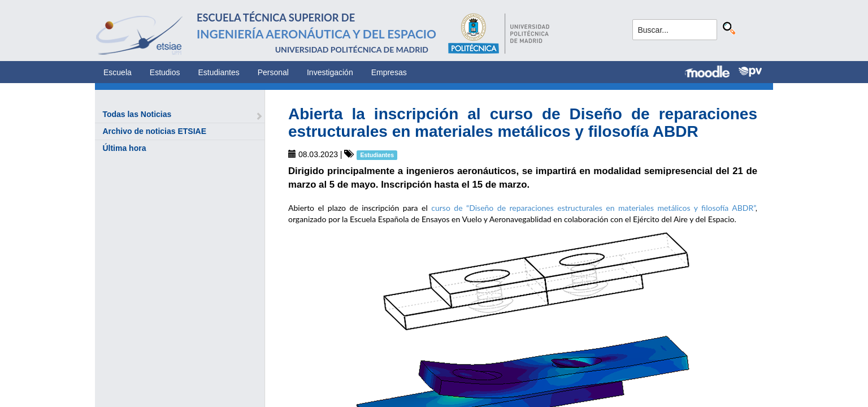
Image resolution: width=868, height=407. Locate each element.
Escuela (118, 72)
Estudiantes (219, 72)
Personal (273, 72)
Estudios (165, 72)
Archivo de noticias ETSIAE (154, 131)
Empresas (389, 72)
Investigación (330, 72)
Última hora (124, 148)
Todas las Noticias (137, 114)
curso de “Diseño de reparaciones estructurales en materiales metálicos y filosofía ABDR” (593, 208)
